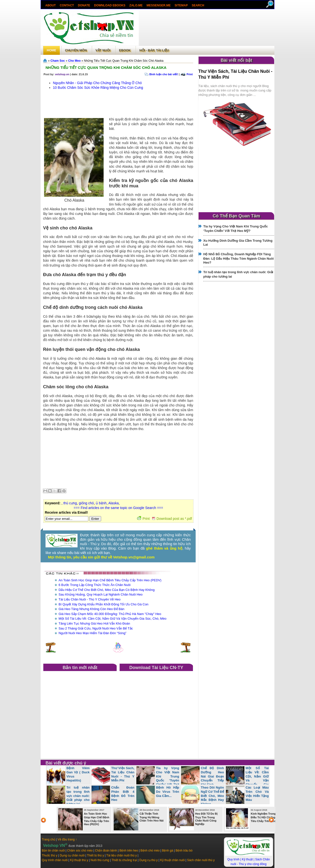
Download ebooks (110, 5)
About (51, 5)
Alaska (113, 503)
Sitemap (181, 5)
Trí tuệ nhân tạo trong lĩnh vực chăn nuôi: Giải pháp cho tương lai (78, 796)
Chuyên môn (76, 50)
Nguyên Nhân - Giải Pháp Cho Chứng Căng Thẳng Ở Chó (97, 83)
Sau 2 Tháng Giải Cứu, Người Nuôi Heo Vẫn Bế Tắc (96, 628)
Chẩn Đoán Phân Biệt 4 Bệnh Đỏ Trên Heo (123, 794)
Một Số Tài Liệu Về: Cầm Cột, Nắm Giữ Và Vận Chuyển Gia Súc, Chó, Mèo (112, 619)
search (198, 5)
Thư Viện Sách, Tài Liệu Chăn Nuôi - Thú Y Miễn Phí (123, 774)
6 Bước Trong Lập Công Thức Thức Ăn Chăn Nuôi (94, 585)
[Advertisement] (206, 28)
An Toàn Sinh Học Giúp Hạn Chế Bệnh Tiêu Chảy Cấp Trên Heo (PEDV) (110, 580)
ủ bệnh (101, 503)
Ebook (125, 50)
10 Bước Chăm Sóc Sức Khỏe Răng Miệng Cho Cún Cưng (98, 88)
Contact (67, 5)
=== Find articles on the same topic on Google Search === (118, 508)
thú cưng (70, 503)
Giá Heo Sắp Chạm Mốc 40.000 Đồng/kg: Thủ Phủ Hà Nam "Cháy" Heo (110, 614)
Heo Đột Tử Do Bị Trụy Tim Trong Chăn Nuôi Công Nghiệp (206, 819)
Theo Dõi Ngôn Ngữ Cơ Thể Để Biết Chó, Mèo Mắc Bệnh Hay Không (212, 796)
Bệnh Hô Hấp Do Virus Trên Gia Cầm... (168, 792)
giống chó (86, 503)
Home (52, 50)
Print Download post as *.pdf (165, 519)
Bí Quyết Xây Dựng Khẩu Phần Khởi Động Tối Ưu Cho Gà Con (103, 604)
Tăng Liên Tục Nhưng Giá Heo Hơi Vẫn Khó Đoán (94, 623)
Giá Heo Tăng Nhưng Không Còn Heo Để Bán (91, 609)
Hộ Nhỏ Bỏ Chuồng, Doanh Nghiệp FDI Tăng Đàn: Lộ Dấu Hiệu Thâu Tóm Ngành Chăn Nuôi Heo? (238, 258)
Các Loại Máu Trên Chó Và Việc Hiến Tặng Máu (257, 794)
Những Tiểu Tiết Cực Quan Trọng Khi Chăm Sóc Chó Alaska (106, 67)
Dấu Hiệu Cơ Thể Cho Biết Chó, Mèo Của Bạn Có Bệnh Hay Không (107, 590)
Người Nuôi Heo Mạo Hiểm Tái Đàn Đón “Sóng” (93, 633)
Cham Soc (58, 61)
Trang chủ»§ (46, 60)
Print (190, 74)
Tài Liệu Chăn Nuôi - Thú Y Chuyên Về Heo (90, 599)
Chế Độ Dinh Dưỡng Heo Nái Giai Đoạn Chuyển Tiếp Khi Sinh (212, 776)
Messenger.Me (159, 5)
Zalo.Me (136, 5)
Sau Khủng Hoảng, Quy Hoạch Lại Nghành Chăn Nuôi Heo (101, 594)
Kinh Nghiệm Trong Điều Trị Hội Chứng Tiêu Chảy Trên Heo (263, 817)
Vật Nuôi (103, 50)
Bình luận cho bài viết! (164, 74)
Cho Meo (74, 61)
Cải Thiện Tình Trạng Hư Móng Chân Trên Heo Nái (152, 817)
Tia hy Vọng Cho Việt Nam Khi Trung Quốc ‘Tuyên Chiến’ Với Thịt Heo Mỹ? (158, 778)
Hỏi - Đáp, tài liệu (154, 50)
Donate (84, 5)
